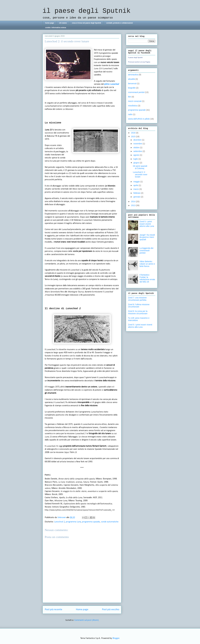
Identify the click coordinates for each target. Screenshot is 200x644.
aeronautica (133, 75)
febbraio (137, 193)
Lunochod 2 (59, 522)
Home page (82, 610)
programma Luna (73, 522)
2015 (134, 137)
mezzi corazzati (135, 101)
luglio (136, 159)
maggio (137, 182)
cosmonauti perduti (136, 92)
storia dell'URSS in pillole (139, 119)
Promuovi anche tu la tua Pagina (139, 62)
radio (130, 114)
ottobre (137, 148)
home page (50, 23)
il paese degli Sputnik (87, 11)
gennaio (137, 197)
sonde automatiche (110, 522)
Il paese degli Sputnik (135, 57)
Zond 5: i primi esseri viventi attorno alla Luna (147, 224)
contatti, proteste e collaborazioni (120, 23)
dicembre (138, 140)
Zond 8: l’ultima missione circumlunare (139, 306)
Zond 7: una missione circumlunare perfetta (137, 299)
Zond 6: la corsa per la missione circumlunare (138, 312)
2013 (134, 205)
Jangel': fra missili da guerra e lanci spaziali (147, 237)
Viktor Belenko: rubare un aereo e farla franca (147, 264)
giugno (137, 163)
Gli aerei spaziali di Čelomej (140, 167)
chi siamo (63, 23)
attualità (131, 79)
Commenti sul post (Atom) (86, 620)
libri (130, 97)
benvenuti (132, 83)
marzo (136, 189)
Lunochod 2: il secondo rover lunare (140, 174)
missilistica (133, 106)
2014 (134, 201)
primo (112, 84)
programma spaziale (91, 522)
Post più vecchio (111, 610)
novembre (138, 144)
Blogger (116, 638)
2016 (134, 133)
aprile (136, 185)
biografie (132, 88)
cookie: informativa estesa (56, 28)
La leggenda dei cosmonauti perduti (147, 250)
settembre (138, 151)
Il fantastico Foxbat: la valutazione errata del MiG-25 (147, 278)
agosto (137, 155)
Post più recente (53, 610)
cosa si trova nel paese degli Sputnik (87, 23)
